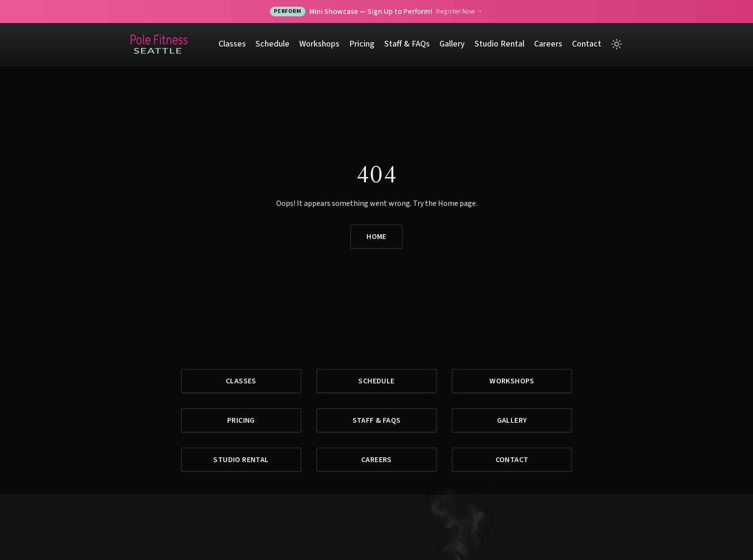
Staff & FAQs (407, 44)
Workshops (319, 44)
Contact (587, 44)
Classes (232, 44)
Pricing (362, 44)
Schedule (273, 44)
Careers (548, 44)
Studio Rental (499, 44)
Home (376, 237)
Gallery (452, 44)
